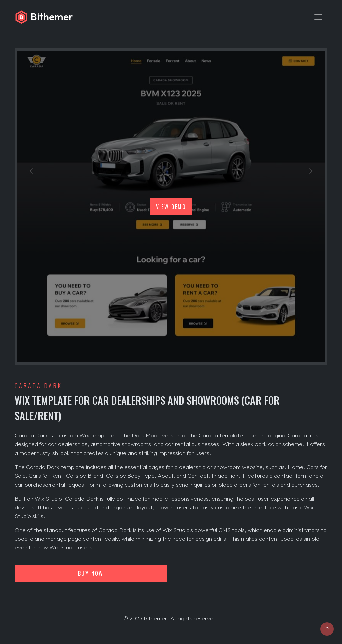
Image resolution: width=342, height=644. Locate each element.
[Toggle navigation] (318, 17)
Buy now (91, 573)
